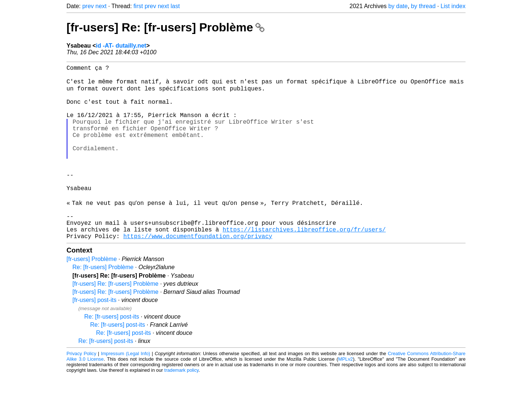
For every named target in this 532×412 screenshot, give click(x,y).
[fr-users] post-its (94, 336)
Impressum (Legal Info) (125, 390)
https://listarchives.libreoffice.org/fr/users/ (304, 264)
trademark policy (182, 406)
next (101, 6)
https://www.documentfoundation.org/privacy (198, 272)
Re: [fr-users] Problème (103, 303)
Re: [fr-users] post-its (112, 353)
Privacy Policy (81, 390)
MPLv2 (345, 395)
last (175, 6)
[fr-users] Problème (92, 295)
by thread (423, 6)
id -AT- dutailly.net (121, 46)
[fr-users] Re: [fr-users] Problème (166, 27)
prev (88, 6)
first (138, 6)
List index (453, 6)
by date (398, 6)
